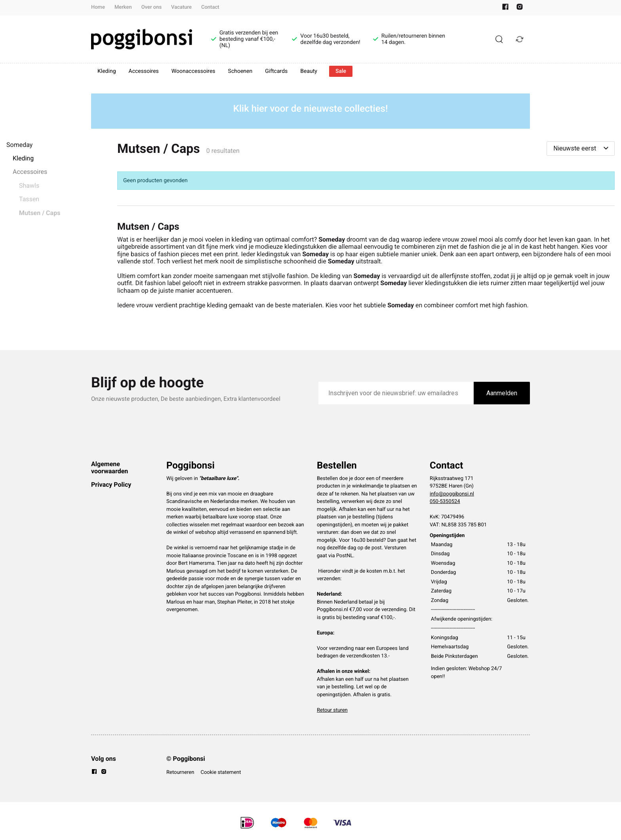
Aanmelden (502, 393)
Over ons (151, 7)
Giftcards (276, 71)
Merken (123, 7)
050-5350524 (445, 502)
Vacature (181, 7)
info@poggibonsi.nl (452, 494)
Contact (210, 7)
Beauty (309, 71)
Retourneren (180, 772)
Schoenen (240, 71)
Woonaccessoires (193, 71)
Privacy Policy (111, 485)
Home (98, 7)
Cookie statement (221, 772)
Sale (341, 71)
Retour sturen (332, 710)
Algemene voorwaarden (110, 468)
